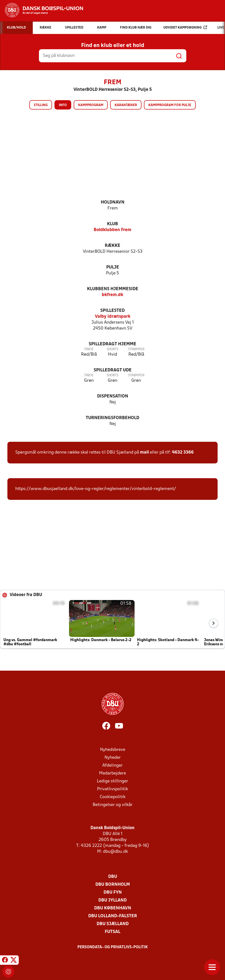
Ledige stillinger (112, 781)
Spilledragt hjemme (112, 344)
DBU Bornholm (113, 885)
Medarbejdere (112, 773)
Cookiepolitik (113, 797)
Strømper (136, 349)
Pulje (113, 267)
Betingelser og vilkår (113, 805)
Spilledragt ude (113, 370)
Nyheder (113, 758)
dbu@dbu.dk (115, 852)
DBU (113, 877)
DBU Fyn (113, 893)
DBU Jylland (112, 900)
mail (144, 452)
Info (63, 105)
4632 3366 (183, 452)
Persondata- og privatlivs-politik (113, 947)
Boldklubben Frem (112, 230)
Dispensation (113, 396)
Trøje (89, 349)
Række (112, 246)
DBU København (113, 908)
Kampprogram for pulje (170, 105)
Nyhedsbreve (113, 750)
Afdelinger (112, 766)
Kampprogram (91, 105)
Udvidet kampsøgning (185, 27)
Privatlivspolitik (112, 789)
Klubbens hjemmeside (113, 289)
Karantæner (126, 105)
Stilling (41, 105)
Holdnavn (113, 202)
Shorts (112, 349)
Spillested (112, 311)
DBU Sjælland (113, 924)
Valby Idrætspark (113, 317)
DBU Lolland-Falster (113, 916)
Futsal (112, 932)
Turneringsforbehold (112, 418)
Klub (112, 224)
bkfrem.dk (112, 295)
